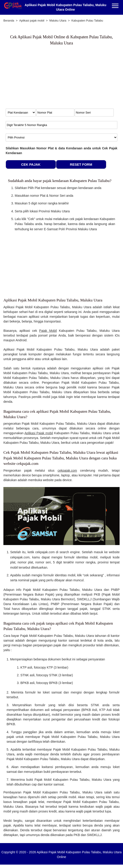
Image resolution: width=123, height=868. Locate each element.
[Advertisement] (43, 79)
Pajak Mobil (48, 331)
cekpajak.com (67, 470)
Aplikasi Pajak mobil (39, 433)
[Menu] (115, 6)
